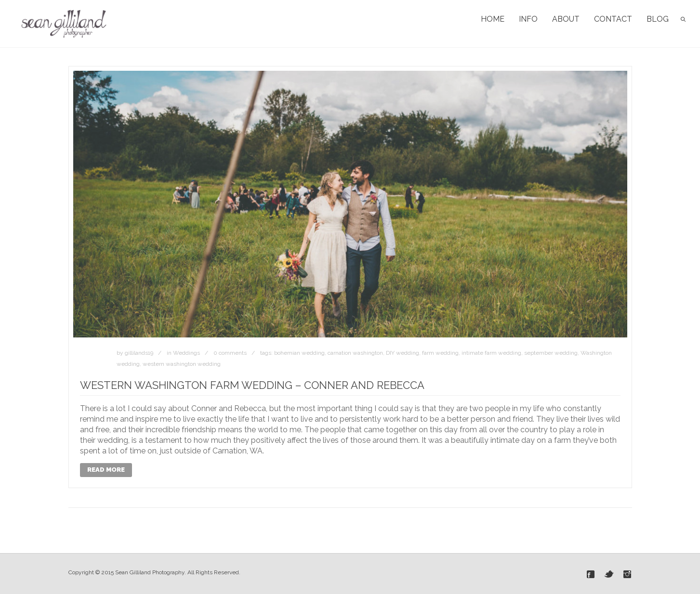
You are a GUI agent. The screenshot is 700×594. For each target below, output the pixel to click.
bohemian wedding (299, 353)
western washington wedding (182, 364)
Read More (106, 470)
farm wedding (440, 353)
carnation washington (355, 353)
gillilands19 (139, 353)
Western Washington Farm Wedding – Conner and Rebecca (252, 385)
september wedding (551, 353)
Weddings (186, 353)
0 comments (230, 353)
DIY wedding (403, 353)
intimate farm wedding (491, 353)
